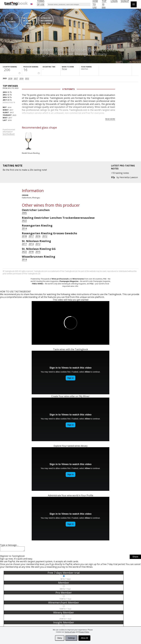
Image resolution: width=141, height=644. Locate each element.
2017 (16, 78)
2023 (5, 78)
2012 (27, 78)
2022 (24, 221)
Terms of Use (70, 632)
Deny (60, 638)
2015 (38, 252)
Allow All (84, 638)
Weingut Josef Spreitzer (54, 54)
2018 (10, 78)
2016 (21, 78)
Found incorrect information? (9, 132)
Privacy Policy (84, 632)
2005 (24, 213)
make (25, 170)
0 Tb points (69, 89)
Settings (71, 638)
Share (135, 558)
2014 (24, 228)
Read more (110, 119)
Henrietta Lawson (129, 177)
